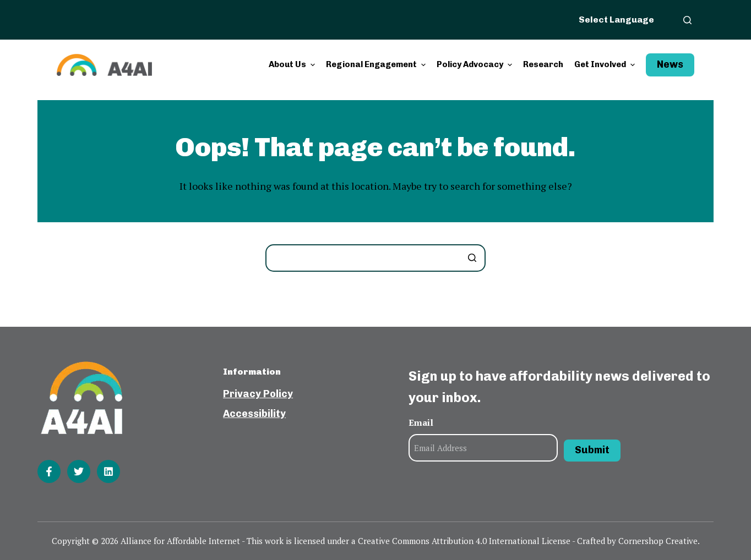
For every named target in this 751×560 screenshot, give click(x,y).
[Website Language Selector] (623, 19)
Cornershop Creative (658, 541)
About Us (293, 65)
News (670, 64)
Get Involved (606, 65)
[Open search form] (687, 20)
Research (543, 64)
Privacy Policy (258, 394)
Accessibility (254, 414)
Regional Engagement (377, 65)
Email (421, 422)
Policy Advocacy (476, 65)
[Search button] (472, 258)
